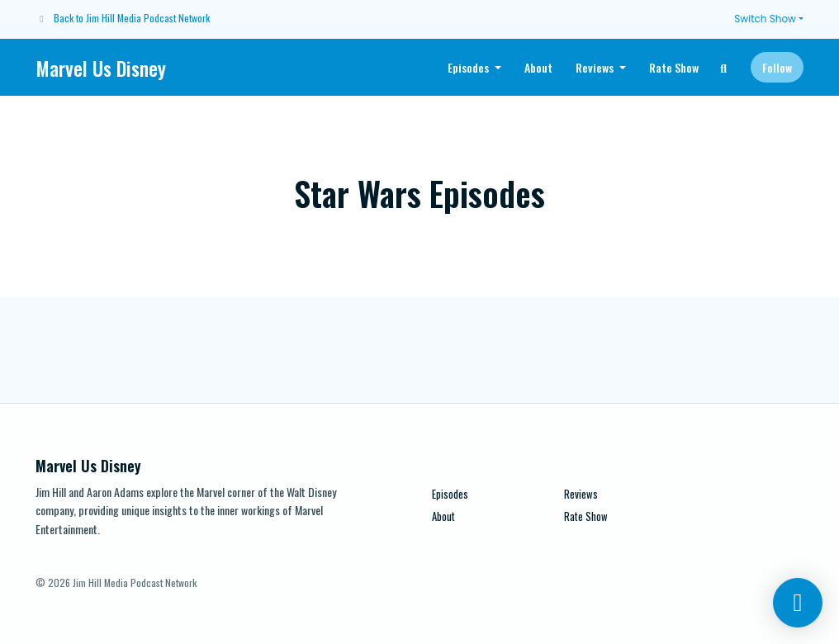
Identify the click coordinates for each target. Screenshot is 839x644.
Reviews (596, 67)
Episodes (469, 67)
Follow (777, 67)
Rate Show (674, 67)
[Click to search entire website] (724, 67)
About (538, 67)
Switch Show (765, 19)
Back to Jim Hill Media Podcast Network (132, 18)
